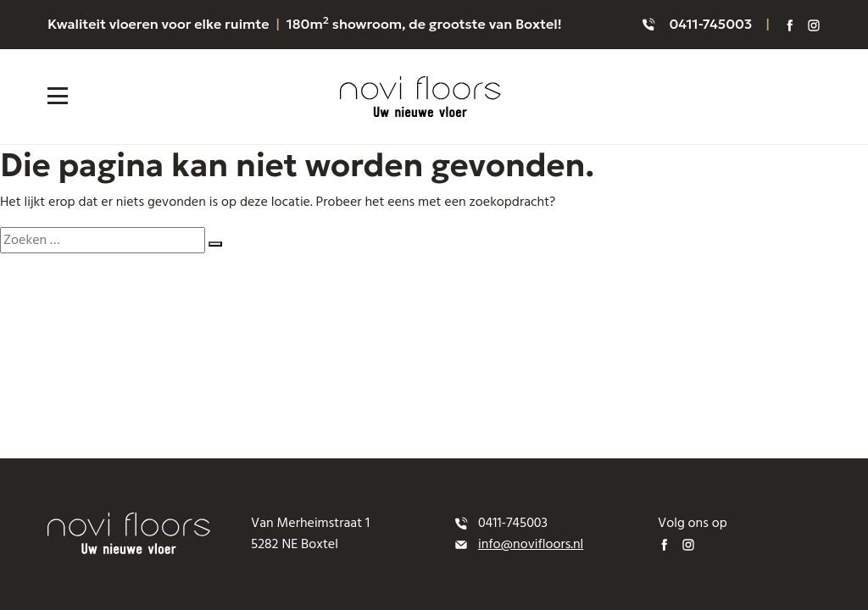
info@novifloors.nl (531, 544)
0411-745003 (710, 24)
